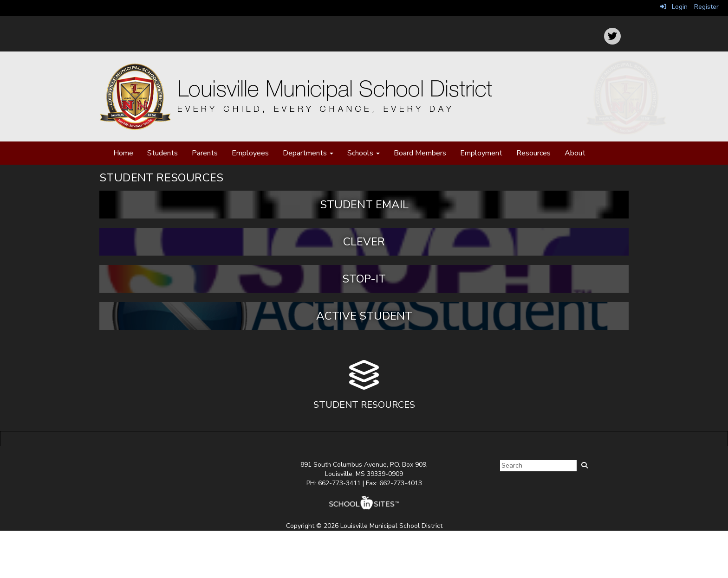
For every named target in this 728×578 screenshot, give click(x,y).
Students (162, 153)
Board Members (420, 153)
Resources (533, 153)
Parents (205, 153)
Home (123, 153)
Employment (481, 153)
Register (706, 7)
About (575, 153)
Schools (364, 153)
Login (674, 7)
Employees (250, 153)
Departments (308, 153)
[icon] (612, 36)
